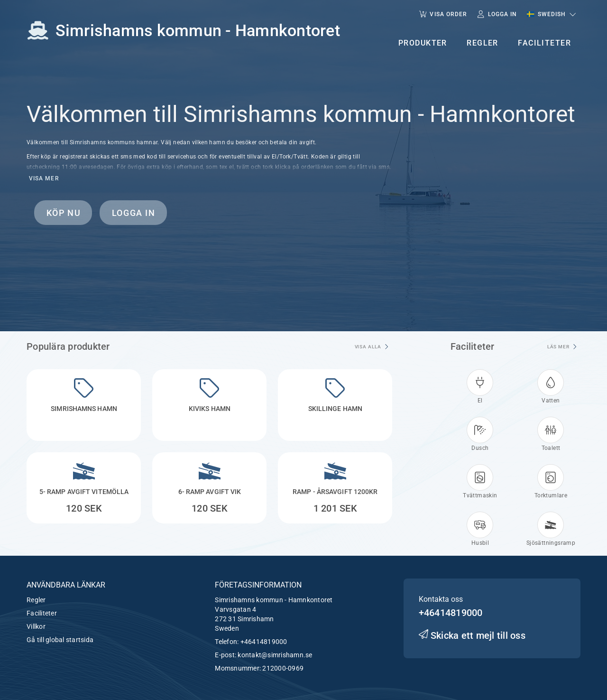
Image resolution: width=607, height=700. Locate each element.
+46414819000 (264, 642)
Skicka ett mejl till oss (472, 635)
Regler (36, 600)
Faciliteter (42, 613)
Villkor (36, 626)
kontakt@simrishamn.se (275, 655)
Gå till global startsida (60, 640)
